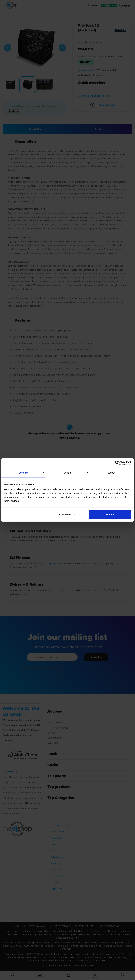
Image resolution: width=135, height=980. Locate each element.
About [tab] (112, 473)
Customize (67, 515)
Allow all (110, 515)
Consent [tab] (23, 473)
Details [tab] (67, 473)
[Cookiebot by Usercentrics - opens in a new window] (117, 463)
